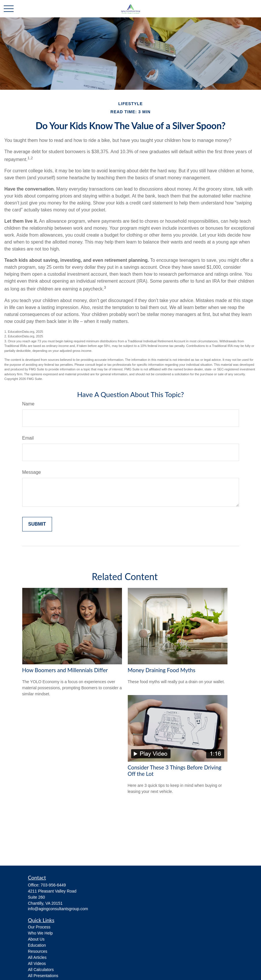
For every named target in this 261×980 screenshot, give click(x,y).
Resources (38, 951)
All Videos (37, 963)
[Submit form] (37, 524)
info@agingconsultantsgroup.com (58, 909)
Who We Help (40, 933)
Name (28, 404)
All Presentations (43, 976)
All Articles (37, 957)
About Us (36, 939)
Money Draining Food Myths (162, 670)
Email (28, 438)
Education (37, 945)
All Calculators (41, 970)
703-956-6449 (53, 885)
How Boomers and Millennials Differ (65, 670)
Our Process (39, 927)
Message (32, 472)
